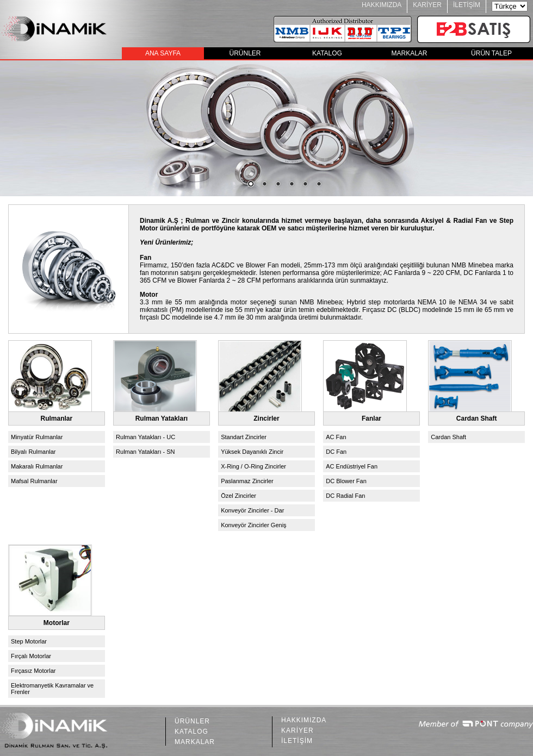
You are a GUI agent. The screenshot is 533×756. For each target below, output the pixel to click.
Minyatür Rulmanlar (37, 437)
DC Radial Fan (345, 496)
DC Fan (336, 452)
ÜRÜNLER (245, 53)
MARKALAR (409, 53)
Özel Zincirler (238, 496)
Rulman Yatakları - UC (145, 437)
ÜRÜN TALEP (491, 53)
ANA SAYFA (163, 53)
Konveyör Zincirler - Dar (252, 510)
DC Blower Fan (346, 481)
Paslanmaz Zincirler (247, 481)
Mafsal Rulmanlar (34, 481)
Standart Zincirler (244, 437)
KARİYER (427, 5)
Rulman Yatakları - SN (145, 452)
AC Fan (336, 437)
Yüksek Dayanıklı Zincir (252, 452)
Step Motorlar (29, 641)
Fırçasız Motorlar (33, 671)
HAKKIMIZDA (382, 5)
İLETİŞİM (467, 5)
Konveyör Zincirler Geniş (253, 525)
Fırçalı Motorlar (31, 656)
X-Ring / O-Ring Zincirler (253, 466)
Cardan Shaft (448, 437)
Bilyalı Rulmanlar (33, 452)
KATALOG (327, 53)
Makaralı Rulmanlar (37, 466)
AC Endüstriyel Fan (352, 466)
